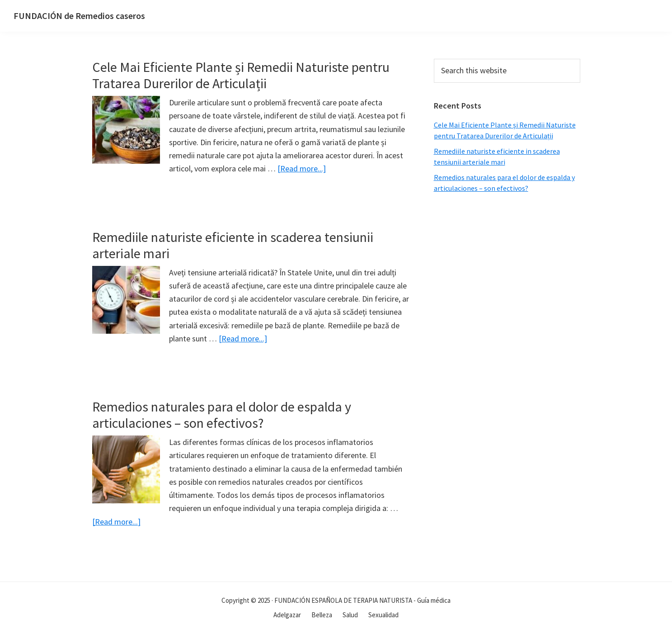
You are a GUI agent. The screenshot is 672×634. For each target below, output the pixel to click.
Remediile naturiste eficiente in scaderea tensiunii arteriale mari (233, 245)
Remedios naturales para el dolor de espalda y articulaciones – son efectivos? (222, 415)
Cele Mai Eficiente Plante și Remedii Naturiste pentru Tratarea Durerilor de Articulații (241, 75)
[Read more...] (302, 168)
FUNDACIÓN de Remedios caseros (79, 16)
